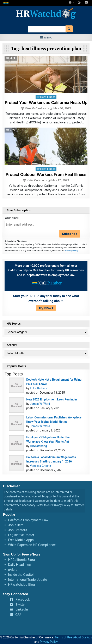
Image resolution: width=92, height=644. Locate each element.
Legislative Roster (21, 535)
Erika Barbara (39, 388)
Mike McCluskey (35, 108)
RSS (18, 614)
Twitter (21, 604)
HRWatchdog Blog (21, 585)
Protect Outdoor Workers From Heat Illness (46, 174)
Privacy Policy (71, 251)
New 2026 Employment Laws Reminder (52, 399)
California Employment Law (28, 520)
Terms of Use (63, 637)
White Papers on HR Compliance (32, 545)
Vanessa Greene (40, 466)
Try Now (45, 308)
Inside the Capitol (21, 575)
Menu (48, 38)
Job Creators (18, 530)
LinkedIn (22, 609)
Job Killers (16, 525)
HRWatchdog (38, 446)
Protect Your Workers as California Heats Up (46, 103)
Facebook (23, 599)
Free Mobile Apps (21, 540)
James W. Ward (40, 404)
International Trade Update (27, 580)
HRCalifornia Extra (22, 560)
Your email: (12, 218)
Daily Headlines (19, 565)
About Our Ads (83, 637)
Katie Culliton (35, 180)
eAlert (12, 570)
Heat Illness (48, 97)
